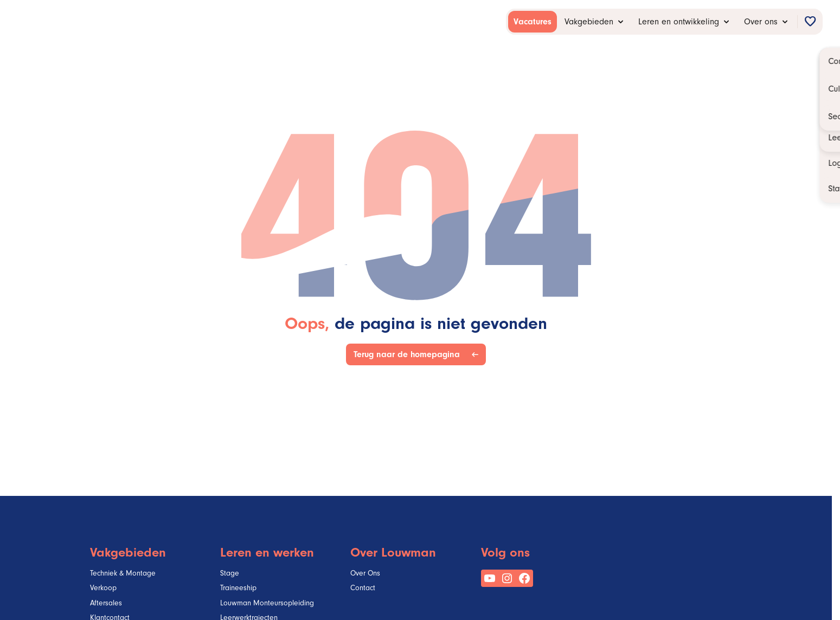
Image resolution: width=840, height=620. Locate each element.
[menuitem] (533, 22)
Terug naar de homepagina (409, 354)
